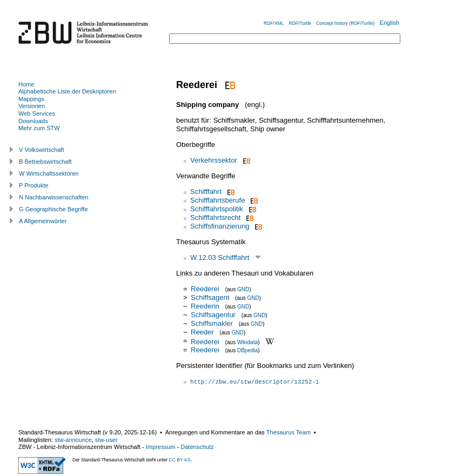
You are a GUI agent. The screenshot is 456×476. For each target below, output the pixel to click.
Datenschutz (197, 447)
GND (243, 289)
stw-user (106, 440)
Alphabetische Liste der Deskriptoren (67, 91)
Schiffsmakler (212, 323)
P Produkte (33, 185)
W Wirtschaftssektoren (49, 173)
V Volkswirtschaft (42, 150)
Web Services (37, 113)
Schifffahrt (206, 192)
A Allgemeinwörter (43, 221)
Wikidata (247, 342)
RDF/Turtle (300, 23)
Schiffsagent (210, 297)
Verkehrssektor (214, 160)
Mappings (31, 99)
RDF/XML (274, 23)
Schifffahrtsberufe (217, 200)
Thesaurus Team (289, 432)
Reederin (205, 306)
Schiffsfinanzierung (220, 226)
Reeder (202, 332)
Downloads (33, 121)
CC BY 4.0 (180, 460)
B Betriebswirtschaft (45, 162)
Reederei (205, 289)
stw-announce (73, 440)
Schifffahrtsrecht (215, 217)
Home (26, 84)
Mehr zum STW (39, 128)
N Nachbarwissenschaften (53, 197)
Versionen (32, 106)
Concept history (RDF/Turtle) (345, 23)
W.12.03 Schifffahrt (220, 257)
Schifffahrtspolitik (217, 209)
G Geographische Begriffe (53, 209)
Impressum (161, 447)
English (390, 23)
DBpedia (247, 350)
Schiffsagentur (213, 315)
